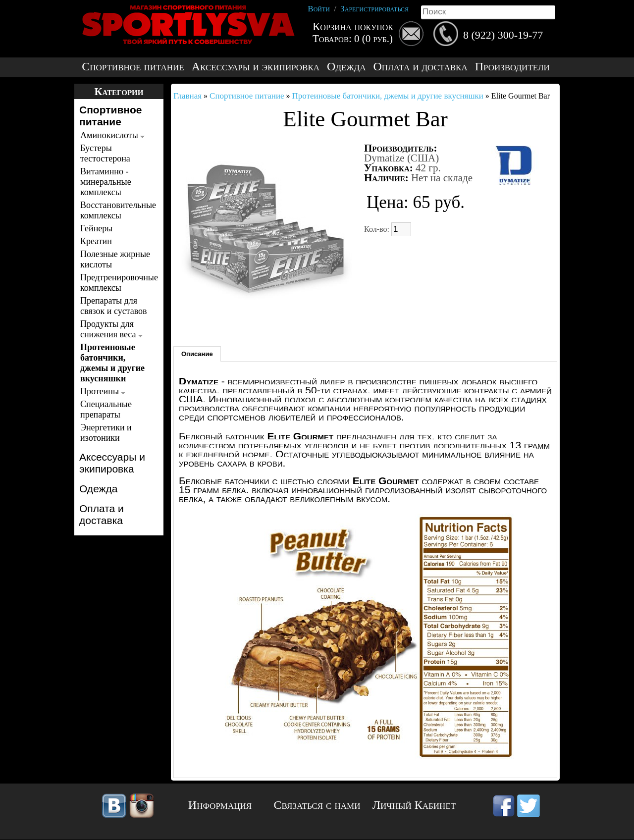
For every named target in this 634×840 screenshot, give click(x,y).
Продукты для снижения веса (111, 329)
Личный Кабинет (414, 805)
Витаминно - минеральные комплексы (106, 182)
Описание (197, 354)
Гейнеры (96, 228)
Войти (319, 9)
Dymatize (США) (401, 158)
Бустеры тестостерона (105, 153)
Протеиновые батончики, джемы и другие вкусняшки (112, 363)
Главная (187, 96)
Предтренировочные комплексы (116, 283)
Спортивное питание (133, 67)
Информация (220, 805)
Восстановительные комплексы (116, 210)
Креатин (96, 241)
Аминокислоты (112, 135)
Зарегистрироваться (374, 9)
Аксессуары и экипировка (256, 67)
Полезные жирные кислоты (115, 259)
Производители (512, 67)
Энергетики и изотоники (106, 433)
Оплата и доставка (420, 67)
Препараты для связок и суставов (114, 306)
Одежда (346, 67)
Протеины (103, 391)
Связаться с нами (317, 805)
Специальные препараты (106, 409)
